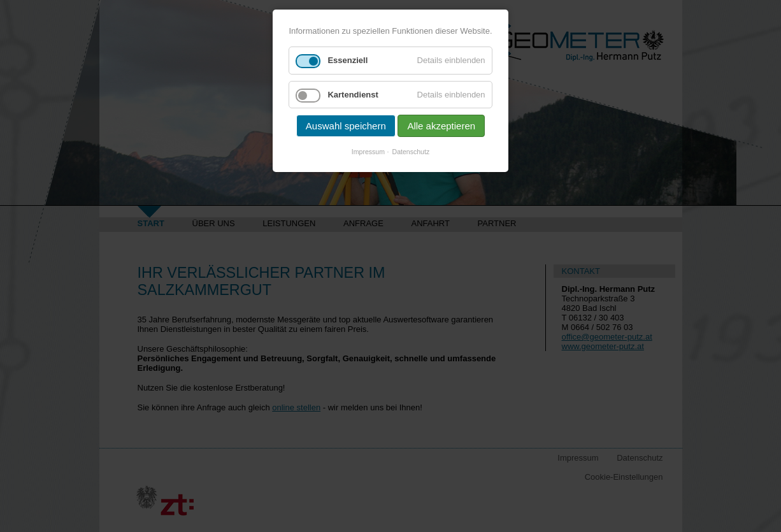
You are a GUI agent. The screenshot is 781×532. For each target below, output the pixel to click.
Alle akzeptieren (441, 126)
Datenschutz (411, 152)
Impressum (368, 152)
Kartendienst (353, 95)
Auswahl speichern (346, 126)
